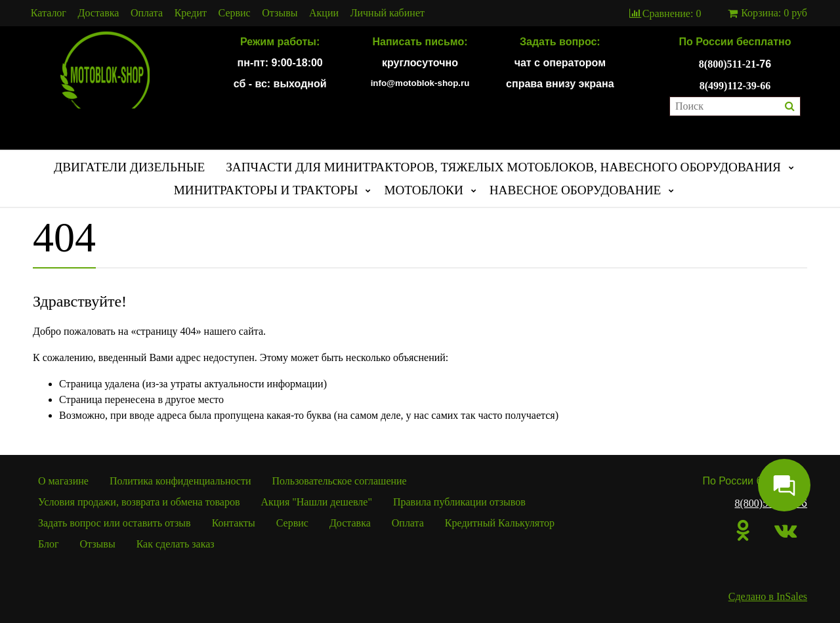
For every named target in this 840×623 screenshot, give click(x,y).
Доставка (99, 13)
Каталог (49, 13)
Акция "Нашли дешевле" (316, 502)
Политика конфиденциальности (180, 481)
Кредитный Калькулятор (500, 523)
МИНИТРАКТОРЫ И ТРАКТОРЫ (266, 190)
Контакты (234, 523)
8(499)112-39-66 (735, 86)
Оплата (147, 13)
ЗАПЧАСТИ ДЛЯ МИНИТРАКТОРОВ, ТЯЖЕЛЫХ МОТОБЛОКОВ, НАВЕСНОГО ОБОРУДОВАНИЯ (503, 167)
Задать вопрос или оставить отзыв (115, 523)
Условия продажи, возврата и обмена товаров (139, 502)
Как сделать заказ (176, 544)
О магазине (63, 481)
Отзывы (280, 13)
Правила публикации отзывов (459, 502)
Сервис (235, 13)
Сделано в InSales (768, 596)
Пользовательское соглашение (340, 481)
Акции (324, 13)
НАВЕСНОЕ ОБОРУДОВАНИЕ (576, 190)
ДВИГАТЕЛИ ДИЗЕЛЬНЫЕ (129, 167)
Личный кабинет (388, 13)
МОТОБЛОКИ (423, 190)
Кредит (191, 13)
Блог (49, 544)
